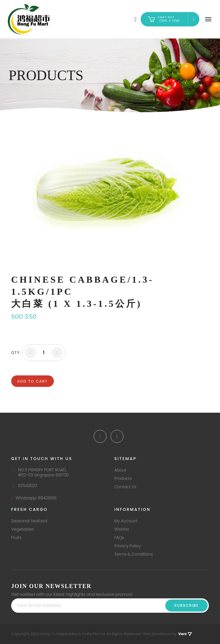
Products (123, 478)
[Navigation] (208, 19)
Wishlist (122, 529)
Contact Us (125, 487)
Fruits (16, 538)
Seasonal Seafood (29, 521)
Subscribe (187, 605)
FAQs (119, 538)
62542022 (24, 486)
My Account (126, 521)
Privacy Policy (128, 546)
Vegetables (22, 529)
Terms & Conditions (134, 554)
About (120, 470)
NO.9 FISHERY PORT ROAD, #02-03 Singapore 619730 (40, 472)
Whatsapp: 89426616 (34, 498)
